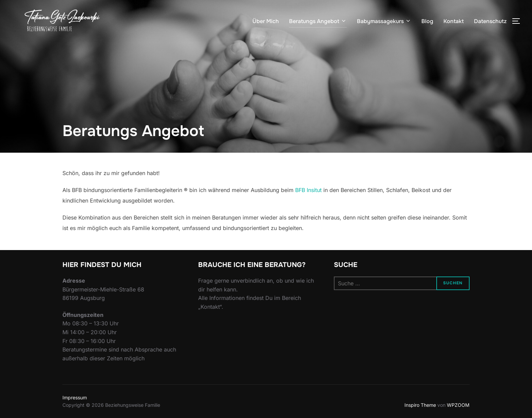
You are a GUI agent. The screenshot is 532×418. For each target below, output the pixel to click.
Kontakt (454, 21)
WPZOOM (458, 405)
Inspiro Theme (420, 405)
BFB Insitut (308, 190)
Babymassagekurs (384, 21)
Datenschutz (490, 21)
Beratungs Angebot (318, 21)
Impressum (75, 397)
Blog (427, 21)
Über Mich (266, 21)
